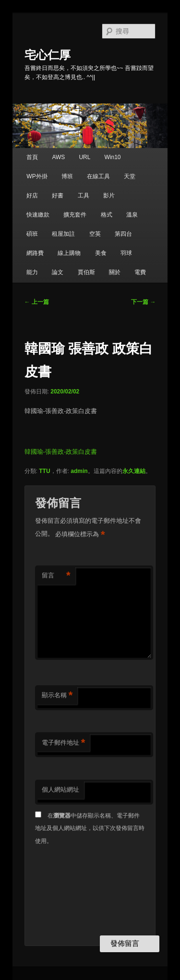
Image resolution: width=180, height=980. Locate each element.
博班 (67, 176)
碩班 (32, 234)
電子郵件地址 (64, 743)
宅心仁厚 (48, 55)
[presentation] (74, 891)
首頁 (32, 157)
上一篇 (37, 302)
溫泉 (132, 215)
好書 (58, 196)
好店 (32, 196)
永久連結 (134, 471)
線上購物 (69, 253)
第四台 (123, 234)
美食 (101, 253)
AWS (58, 157)
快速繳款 (38, 215)
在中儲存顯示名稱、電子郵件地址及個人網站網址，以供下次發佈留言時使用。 (90, 828)
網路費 (35, 253)
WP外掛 (37, 176)
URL (84, 157)
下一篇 (143, 302)
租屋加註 (63, 234)
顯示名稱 (57, 696)
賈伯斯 (86, 272)
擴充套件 (75, 215)
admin (79, 471)
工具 (84, 196)
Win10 (113, 157)
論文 (58, 272)
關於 (115, 272)
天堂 (130, 176)
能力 (32, 272)
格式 (107, 215)
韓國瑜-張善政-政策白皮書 (61, 452)
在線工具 (98, 176)
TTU (44, 471)
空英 (95, 234)
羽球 (126, 253)
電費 (140, 272)
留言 (56, 576)
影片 (109, 196)
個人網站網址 (60, 790)
